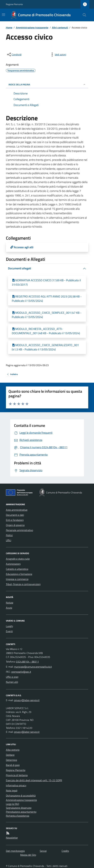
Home (9, 27)
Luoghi (9, 626)
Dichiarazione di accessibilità (21, 796)
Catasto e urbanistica (17, 569)
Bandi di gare (13, 765)
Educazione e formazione (19, 574)
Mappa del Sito (28, 855)
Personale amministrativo (19, 530)
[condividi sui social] (14, 55)
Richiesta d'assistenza (18, 816)
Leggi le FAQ (13, 804)
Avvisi (9, 608)
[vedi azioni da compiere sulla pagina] (58, 55)
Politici (9, 535)
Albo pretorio (13, 750)
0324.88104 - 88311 (27, 662)
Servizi (43, 851)
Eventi (9, 631)
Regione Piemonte (14, 4)
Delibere (10, 755)
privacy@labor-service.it (27, 732)
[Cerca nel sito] (83, 15)
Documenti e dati (15, 515)
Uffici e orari (12, 677)
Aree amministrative (17, 510)
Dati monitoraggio (15, 851)
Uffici (9, 540)
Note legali (12, 790)
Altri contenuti (60, 27)
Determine (11, 760)
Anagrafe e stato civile (18, 559)
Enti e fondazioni (15, 520)
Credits (65, 851)
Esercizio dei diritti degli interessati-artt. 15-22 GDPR (34, 780)
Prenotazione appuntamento (21, 812)
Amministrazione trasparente (32, 27)
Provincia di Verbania (17, 775)
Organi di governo (15, 525)
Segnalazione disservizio (19, 808)
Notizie (10, 603)
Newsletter (12, 838)
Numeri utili (12, 682)
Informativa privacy (16, 785)
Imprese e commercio (17, 579)
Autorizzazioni (13, 564)
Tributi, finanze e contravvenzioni (23, 584)
